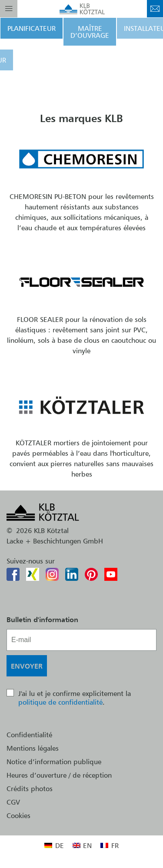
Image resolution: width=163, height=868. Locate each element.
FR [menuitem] (115, 845)
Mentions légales (33, 748)
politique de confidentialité (60, 702)
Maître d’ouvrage (90, 32)
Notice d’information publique (54, 762)
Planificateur (32, 28)
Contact (155, 9)
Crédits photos (30, 788)
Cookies (18, 815)
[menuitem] (54, 845)
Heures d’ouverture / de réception (59, 775)
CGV (13, 802)
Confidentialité (29, 735)
